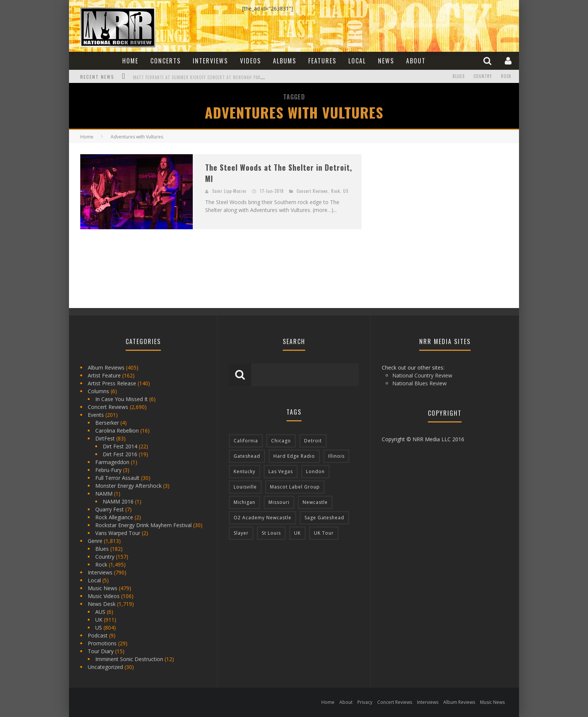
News (386, 61)
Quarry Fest (109, 509)
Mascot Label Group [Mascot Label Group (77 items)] (295, 487)
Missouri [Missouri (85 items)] (279, 502)
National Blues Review (419, 383)
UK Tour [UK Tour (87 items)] (324, 533)
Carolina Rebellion (117, 431)
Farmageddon (112, 462)
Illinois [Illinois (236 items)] (336, 456)
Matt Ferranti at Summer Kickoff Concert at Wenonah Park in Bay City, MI (214, 77)
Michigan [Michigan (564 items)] (244, 502)
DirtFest (105, 438)
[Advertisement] (429, 201)
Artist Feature (104, 375)
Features (322, 61)
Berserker (107, 423)
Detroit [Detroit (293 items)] (313, 441)
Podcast (98, 635)
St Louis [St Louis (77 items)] (271, 533)
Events (96, 415)
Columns (98, 391)
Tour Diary (101, 651)
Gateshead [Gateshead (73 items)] (247, 456)
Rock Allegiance (114, 517)
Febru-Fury (108, 470)
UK (99, 620)
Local (357, 61)
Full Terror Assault (117, 478)
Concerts (166, 61)
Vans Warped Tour (118, 533)
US (346, 191)
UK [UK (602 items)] (297, 533)
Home (130, 61)
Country (483, 77)
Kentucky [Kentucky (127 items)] (244, 471)
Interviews (210, 61)
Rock (506, 77)
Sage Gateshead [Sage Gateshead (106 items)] (324, 518)
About (416, 61)
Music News (103, 588)
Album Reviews (106, 368)
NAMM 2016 (118, 501)
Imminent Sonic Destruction (129, 659)
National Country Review (422, 375)
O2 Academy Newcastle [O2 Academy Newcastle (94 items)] (262, 518)
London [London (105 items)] (315, 471)
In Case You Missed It (121, 399)
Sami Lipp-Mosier (229, 191)
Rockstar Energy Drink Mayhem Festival (143, 525)
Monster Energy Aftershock (128, 486)
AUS (100, 612)
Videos (250, 61)
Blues (459, 77)
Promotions (102, 643)
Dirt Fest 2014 (120, 446)
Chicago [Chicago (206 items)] (281, 441)
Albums (285, 61)
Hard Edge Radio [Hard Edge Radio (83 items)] (294, 456)
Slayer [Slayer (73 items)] (241, 533)
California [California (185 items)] (246, 441)
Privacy (365, 702)
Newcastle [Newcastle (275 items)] (315, 502)
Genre (95, 541)
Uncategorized (105, 667)
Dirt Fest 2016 (120, 454)
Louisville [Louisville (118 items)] (245, 487)
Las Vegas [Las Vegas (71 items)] (281, 471)
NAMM (104, 494)
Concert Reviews (312, 191)
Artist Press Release (112, 383)
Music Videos (104, 596)
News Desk (102, 604)
